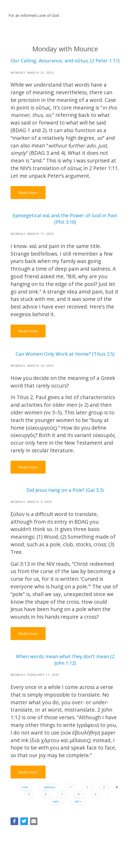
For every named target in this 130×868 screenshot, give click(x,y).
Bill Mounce (29, 7)
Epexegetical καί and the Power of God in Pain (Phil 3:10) (65, 219)
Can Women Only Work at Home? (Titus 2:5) (65, 354)
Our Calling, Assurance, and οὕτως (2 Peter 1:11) (65, 61)
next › (56, 801)
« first (24, 787)
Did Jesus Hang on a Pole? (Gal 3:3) (65, 490)
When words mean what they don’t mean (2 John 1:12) (65, 660)
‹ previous (49, 787)
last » (78, 801)
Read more (28, 193)
